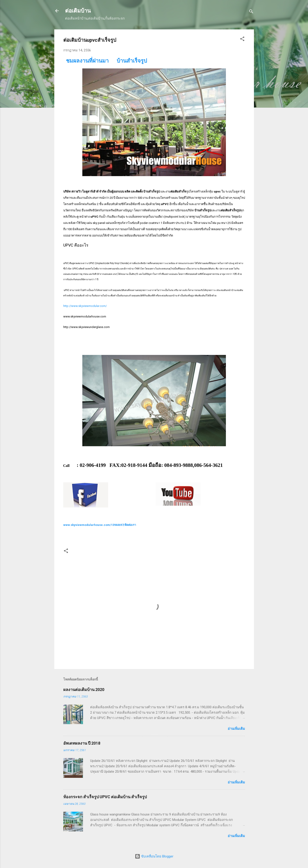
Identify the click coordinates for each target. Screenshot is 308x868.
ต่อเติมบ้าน (78, 11)
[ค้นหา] (251, 12)
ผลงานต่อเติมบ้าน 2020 (84, 690)
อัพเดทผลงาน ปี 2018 (82, 743)
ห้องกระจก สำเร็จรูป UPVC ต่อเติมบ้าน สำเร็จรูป (105, 797)
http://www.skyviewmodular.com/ (85, 306)
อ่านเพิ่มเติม (236, 729)
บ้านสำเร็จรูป (132, 61)
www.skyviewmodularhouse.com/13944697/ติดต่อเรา (100, 525)
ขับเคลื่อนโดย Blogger (154, 856)
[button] (242, 40)
